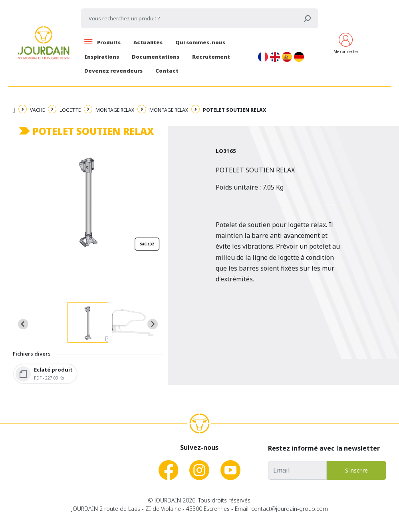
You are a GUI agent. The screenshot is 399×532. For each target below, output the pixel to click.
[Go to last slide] (23, 324)
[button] (88, 322)
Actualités (148, 42)
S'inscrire (356, 470)
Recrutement (211, 57)
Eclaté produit (53, 370)
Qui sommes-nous (200, 42)
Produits (102, 42)
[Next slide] (153, 324)
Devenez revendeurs (113, 71)
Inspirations (102, 57)
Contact (167, 71)
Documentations (156, 57)
